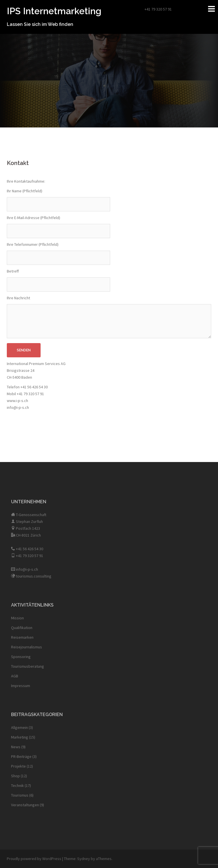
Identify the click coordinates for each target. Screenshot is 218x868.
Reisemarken (22, 637)
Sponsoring (21, 657)
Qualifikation (22, 628)
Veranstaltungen (25, 805)
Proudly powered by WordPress (34, 859)
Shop (15, 776)
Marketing (20, 737)
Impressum (21, 686)
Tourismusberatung (28, 666)
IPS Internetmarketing (54, 11)
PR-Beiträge (21, 756)
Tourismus (20, 795)
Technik (17, 785)
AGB (15, 676)
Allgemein (19, 727)
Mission (17, 618)
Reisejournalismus (27, 647)
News (16, 747)
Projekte (18, 766)
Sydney (84, 859)
